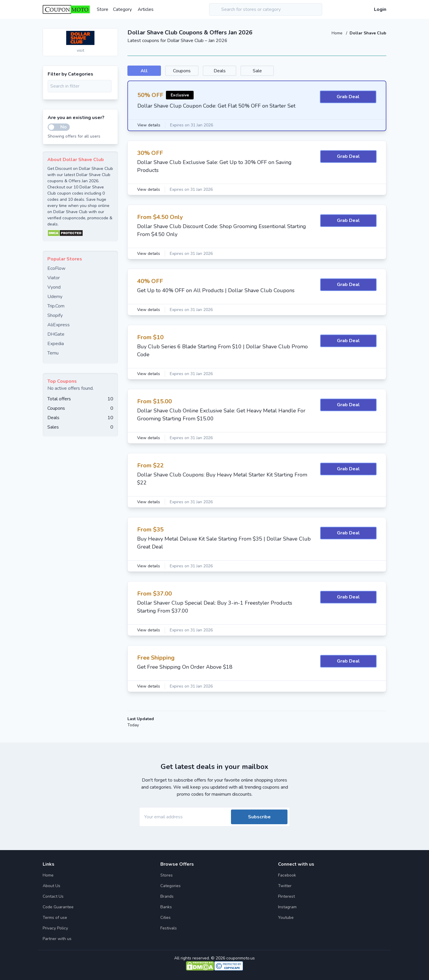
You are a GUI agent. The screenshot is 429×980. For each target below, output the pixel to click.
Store (103, 9)
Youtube (286, 918)
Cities (166, 918)
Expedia (56, 344)
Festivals (169, 928)
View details (149, 125)
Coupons (189, 71)
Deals (231, 71)
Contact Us (53, 896)
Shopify (55, 315)
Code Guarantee (58, 907)
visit (80, 50)
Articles (146, 9)
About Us (51, 886)
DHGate (56, 334)
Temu (53, 353)
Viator (54, 278)
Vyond (54, 287)
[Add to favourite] (113, 33)
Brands (167, 896)
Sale (273, 71)
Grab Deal (348, 97)
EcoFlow (56, 268)
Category (122, 9)
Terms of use (55, 918)
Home (338, 33)
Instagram (287, 907)
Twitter (285, 886)
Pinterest (286, 896)
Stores (167, 875)
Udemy (55, 297)
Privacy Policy (55, 928)
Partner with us (57, 939)
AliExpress (59, 325)
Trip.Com (56, 306)
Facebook (287, 875)
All (146, 71)
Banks (166, 907)
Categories (171, 886)
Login (380, 9)
